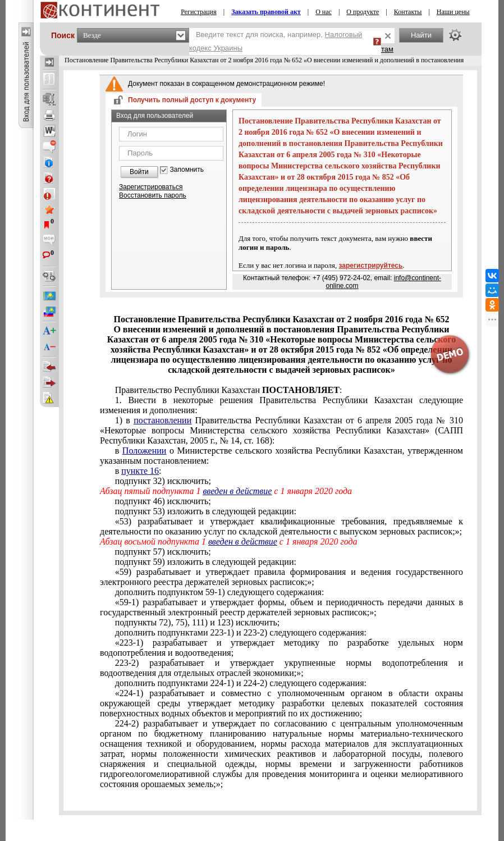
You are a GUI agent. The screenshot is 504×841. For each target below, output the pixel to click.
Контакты (408, 12)
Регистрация (199, 12)
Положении (145, 451)
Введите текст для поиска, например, (276, 41)
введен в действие (237, 491)
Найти (421, 35)
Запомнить (187, 170)
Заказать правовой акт (266, 12)
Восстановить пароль (153, 195)
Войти (139, 172)
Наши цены (453, 12)
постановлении (162, 420)
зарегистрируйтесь (371, 266)
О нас (324, 12)
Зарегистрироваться (151, 187)
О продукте (363, 12)
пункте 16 (140, 471)
